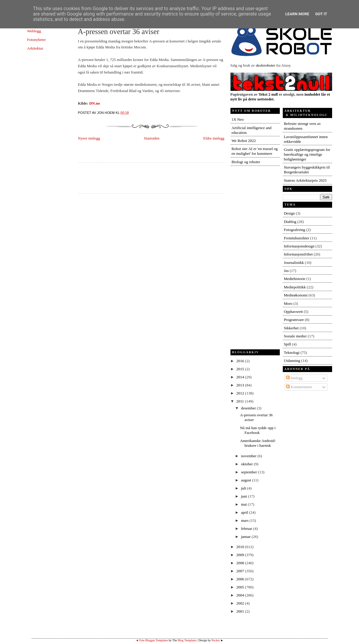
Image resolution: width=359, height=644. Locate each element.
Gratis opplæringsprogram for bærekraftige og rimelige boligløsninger (307, 154)
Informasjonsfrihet (298, 254)
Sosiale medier (295, 336)
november (249, 456)
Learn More (297, 14)
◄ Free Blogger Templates (152, 640)
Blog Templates (187, 640)
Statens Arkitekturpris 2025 (305, 180)
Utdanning (292, 361)
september (249, 472)
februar (247, 528)
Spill (287, 344)
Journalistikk (294, 263)
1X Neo (237, 119)
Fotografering (294, 230)
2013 (241, 385)
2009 (241, 555)
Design (289, 213)
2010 (241, 547)
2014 (241, 377)
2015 (241, 369)
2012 (241, 393)
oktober (247, 464)
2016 (241, 361)
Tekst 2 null (268, 94)
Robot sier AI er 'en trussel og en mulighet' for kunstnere (255, 151)
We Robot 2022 (243, 141)
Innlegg (294, 378)
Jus (286, 271)
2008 (241, 563)
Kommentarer (299, 387)
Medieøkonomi (295, 295)
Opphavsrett (293, 312)
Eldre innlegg (214, 138)
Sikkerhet (291, 328)
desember (249, 408)
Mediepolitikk (295, 287)
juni (244, 496)
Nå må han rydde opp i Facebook (258, 430)
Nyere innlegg (89, 138)
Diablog (290, 222)
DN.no (94, 103)
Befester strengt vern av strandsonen (302, 126)
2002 (241, 603)
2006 (241, 579)
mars (245, 520)
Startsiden (152, 138)
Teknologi (292, 352)
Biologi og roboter (246, 162)
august (246, 480)
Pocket (216, 640)
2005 (241, 587)
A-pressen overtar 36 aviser (119, 32)
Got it (321, 14)
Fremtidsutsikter (296, 238)
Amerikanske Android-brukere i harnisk (258, 443)
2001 (241, 611)
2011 (241, 401)
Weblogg (34, 31)
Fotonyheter (37, 40)
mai (244, 504)
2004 (241, 595)
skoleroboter (266, 65)
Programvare (294, 320)
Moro (288, 303)
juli (244, 488)
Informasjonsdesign (299, 246)
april (245, 512)
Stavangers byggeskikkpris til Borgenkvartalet (307, 170)
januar (246, 537)
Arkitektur (35, 48)
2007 (241, 571)
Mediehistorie (294, 279)
